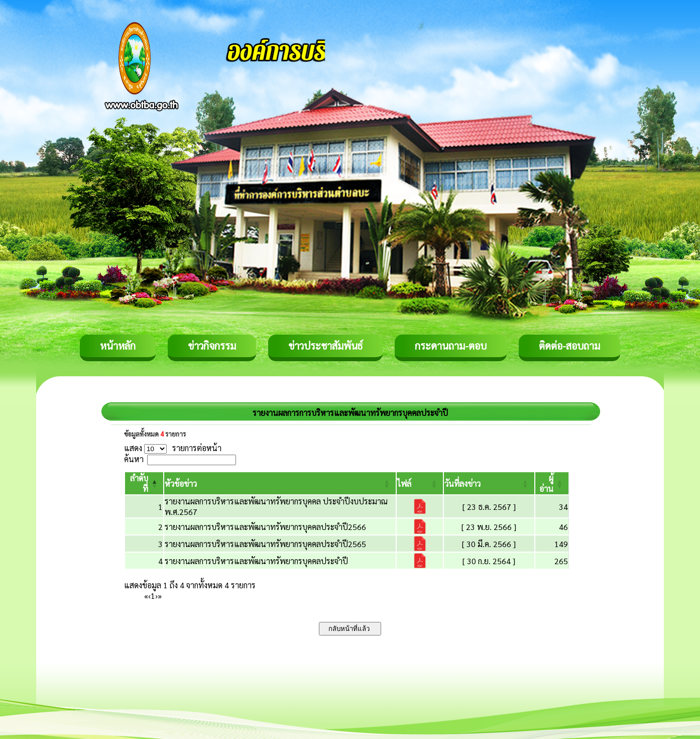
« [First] (146, 596)
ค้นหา (134, 459)
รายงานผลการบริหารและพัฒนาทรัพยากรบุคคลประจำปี (256, 561)
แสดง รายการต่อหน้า (173, 448)
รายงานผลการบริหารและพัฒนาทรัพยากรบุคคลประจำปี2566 (265, 527)
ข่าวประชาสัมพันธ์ (325, 346)
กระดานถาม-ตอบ (451, 346)
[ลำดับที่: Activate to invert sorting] (144, 483)
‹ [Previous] (149, 596)
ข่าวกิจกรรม (212, 346)
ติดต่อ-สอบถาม (569, 346)
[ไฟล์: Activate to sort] (420, 483)
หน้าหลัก (118, 346)
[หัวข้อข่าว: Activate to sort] (280, 483)
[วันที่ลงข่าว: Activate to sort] (489, 483)
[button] (181, 484)
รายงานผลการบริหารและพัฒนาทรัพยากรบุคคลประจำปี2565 (265, 544)
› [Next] (156, 596)
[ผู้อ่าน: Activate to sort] (552, 483)
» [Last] (160, 596)
